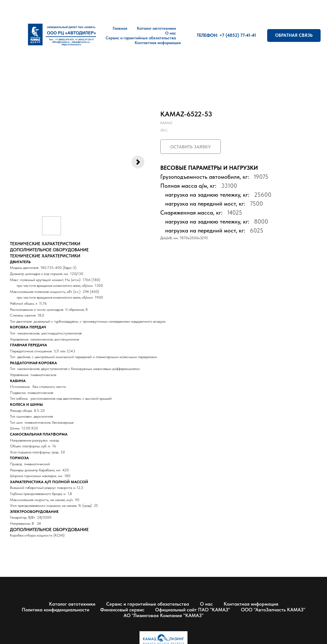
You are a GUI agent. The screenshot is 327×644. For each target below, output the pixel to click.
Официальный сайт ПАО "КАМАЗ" (193, 610)
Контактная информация (158, 43)
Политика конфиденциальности (56, 610)
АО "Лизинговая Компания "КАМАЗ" (163, 616)
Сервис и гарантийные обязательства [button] (141, 38)
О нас (206, 604)
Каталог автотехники (156, 28)
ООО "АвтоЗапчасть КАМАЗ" (273, 610)
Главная (120, 28)
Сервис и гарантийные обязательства (148, 604)
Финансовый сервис (122, 610)
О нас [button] (171, 33)
